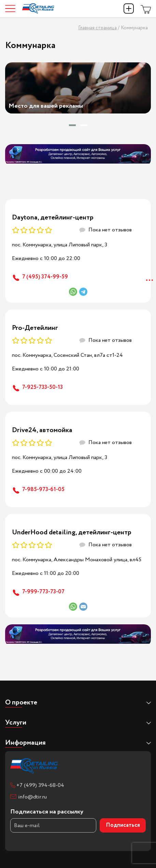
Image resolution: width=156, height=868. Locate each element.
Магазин (146, 9)
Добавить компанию (129, 9)
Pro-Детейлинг (35, 328)
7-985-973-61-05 (43, 490)
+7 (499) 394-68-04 (40, 785)
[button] (72, 125)
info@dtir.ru (32, 797)
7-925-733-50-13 (42, 387)
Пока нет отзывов (110, 230)
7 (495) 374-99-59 (45, 277)
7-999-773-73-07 (43, 592)
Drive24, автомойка (42, 430)
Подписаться (123, 825)
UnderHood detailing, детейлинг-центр (72, 532)
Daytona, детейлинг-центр (53, 218)
